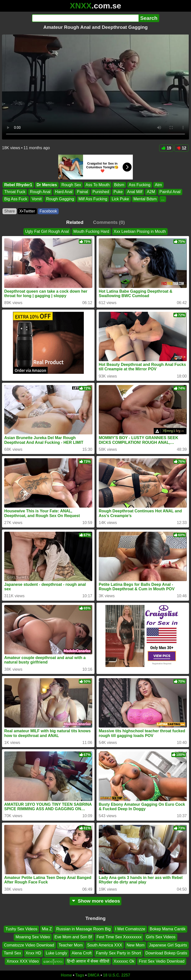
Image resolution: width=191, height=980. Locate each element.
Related (75, 222)
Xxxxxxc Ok (124, 961)
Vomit (37, 199)
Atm (158, 185)
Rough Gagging (60, 199)
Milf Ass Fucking (93, 199)
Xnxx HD (33, 953)
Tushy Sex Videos (21, 929)
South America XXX (105, 945)
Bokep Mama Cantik (168, 929)
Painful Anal (170, 192)
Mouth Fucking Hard (91, 231)
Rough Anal (40, 192)
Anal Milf (135, 192)
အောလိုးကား (53, 961)
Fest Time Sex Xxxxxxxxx (119, 937)
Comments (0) (109, 222)
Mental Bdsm (145, 199)
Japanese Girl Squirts (168, 945)
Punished (101, 192)
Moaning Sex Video (33, 937)
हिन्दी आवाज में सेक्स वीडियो (88, 961)
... (163, 199)
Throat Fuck (15, 192)
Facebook (48, 211)
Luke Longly (56, 953)
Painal (82, 192)
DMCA (94, 975)
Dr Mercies (47, 185)
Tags (80, 975)
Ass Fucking (140, 185)
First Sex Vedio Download (162, 961)
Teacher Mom (71, 945)
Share (10, 211)
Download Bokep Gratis (166, 953)
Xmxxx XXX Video (23, 961)
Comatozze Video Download (29, 945)
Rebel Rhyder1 (18, 185)
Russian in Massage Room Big (83, 929)
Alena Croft (82, 953)
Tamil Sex (12, 953)
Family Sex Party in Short (119, 953)
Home (66, 975)
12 (181, 148)
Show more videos (96, 901)
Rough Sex (71, 185)
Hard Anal (64, 192)
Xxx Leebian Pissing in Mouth (140, 231)
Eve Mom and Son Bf (73, 937)
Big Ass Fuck (16, 199)
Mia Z (47, 929)
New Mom (136, 945)
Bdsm (119, 185)
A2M (151, 192)
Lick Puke (120, 199)
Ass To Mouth (98, 185)
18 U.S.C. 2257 (117, 975)
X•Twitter (27, 211)
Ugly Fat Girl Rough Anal (47, 231)
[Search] (85, 18)
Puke (118, 192)
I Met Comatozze (130, 929)
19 (166, 148)
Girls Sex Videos (161, 937)
